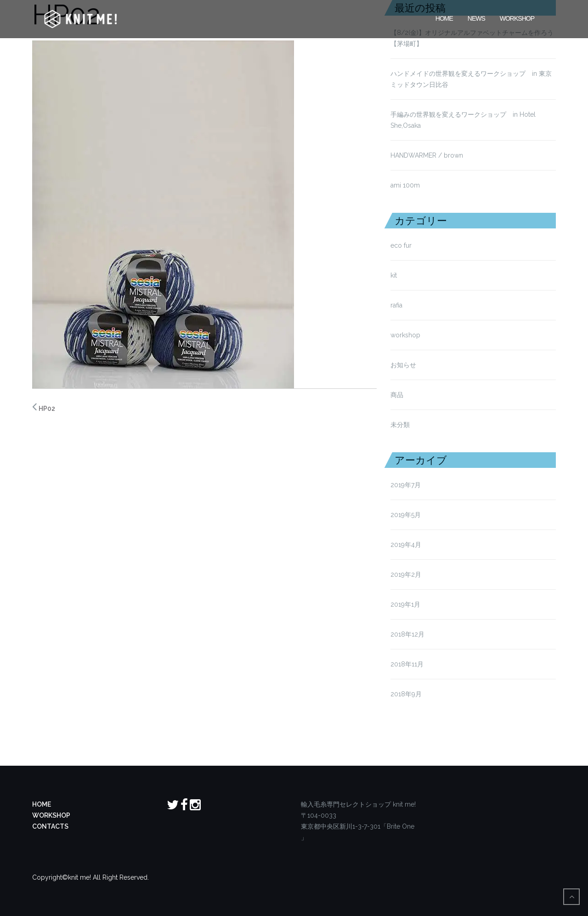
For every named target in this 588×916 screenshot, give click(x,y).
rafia (396, 305)
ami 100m (405, 185)
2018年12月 (407, 634)
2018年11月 (407, 664)
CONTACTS (50, 826)
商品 (397, 395)
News (476, 17)
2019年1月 (405, 604)
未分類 (400, 425)
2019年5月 (406, 515)
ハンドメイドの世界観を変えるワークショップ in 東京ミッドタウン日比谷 (471, 79)
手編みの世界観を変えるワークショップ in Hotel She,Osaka (463, 120)
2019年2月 (406, 575)
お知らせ (403, 365)
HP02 (47, 409)
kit (394, 275)
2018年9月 (406, 694)
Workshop (517, 17)
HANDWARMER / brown (427, 155)
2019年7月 (406, 485)
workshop (405, 335)
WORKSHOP (51, 815)
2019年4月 (406, 545)
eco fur (401, 245)
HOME (444, 17)
